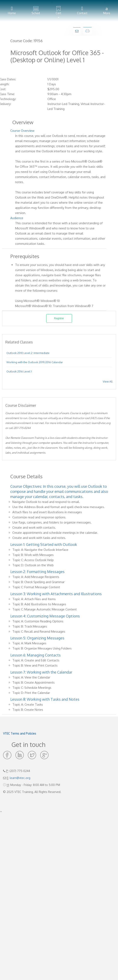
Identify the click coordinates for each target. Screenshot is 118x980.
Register (59, 318)
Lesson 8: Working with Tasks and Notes (45, 699)
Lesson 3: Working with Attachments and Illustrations (56, 594)
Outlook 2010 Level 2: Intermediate (28, 353)
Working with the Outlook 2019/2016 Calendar (35, 362)
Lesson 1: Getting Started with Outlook (44, 544)
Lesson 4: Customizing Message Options (45, 616)
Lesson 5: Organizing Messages (37, 638)
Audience (17, 218)
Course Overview (22, 131)
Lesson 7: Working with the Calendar (41, 672)
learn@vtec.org (20, 778)
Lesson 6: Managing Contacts (35, 655)
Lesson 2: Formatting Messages (37, 572)
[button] (58, 11)
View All (108, 381)
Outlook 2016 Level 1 (19, 371)
